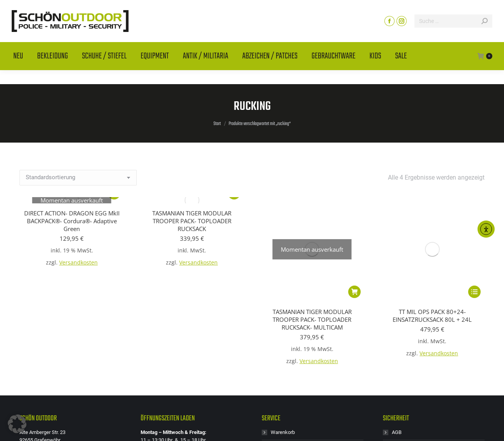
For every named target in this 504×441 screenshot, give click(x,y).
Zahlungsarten (408, 396)
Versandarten (407, 365)
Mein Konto (283, 349)
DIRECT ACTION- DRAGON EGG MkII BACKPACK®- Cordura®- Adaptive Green (72, 221)
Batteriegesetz (408, 349)
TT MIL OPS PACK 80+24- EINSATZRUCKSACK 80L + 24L (432, 217)
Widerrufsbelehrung (414, 380)
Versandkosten (78, 263)
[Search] (453, 35)
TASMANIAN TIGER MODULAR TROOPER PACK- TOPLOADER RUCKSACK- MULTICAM (312, 221)
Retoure (279, 380)
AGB (397, 334)
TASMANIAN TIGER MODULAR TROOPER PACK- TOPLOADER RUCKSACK (192, 221)
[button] (17, 424)
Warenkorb (283, 334)
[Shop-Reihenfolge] (78, 178)
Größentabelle (286, 365)
